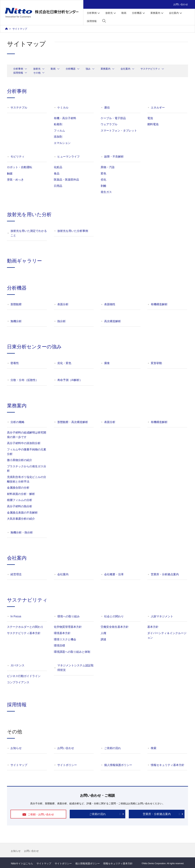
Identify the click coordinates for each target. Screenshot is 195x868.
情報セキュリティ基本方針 (168, 765)
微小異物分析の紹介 (20, 460)
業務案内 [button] (155, 13)
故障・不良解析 (114, 157)
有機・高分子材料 (65, 118)
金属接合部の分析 (18, 488)
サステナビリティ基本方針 (24, 633)
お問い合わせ (181, 4)
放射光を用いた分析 (29, 214)
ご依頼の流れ (113, 748)
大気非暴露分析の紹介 (21, 519)
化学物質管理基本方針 (68, 627)
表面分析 (63, 304)
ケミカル (63, 108)
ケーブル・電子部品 (113, 118)
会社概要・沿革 (114, 574)
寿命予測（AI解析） (70, 380)
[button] (104, 21)
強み (88, 69)
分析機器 (71, 69)
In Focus (16, 616)
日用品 (58, 186)
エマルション (62, 143)
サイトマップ (19, 765)
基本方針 (153, 627)
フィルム (59, 131)
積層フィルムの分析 (20, 500)
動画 (124, 13)
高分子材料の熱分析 (20, 506)
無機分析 (16, 321)
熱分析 (62, 321)
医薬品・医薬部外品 (66, 180)
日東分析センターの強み (34, 347)
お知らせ (16, 748)
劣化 (103, 180)
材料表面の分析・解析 (21, 494)
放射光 (37, 69)
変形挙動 (156, 363)
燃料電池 (153, 124)
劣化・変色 (64, 363)
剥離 (103, 186)
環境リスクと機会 (65, 639)
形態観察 (16, 304)
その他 (37, 73)
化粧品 (58, 167)
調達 (103, 639)
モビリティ (17, 157)
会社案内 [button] (174, 13)
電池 (150, 118)
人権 (103, 633)
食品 (57, 173)
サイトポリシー (67, 765)
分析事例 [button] (92, 13)
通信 (107, 108)
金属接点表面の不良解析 (22, 513)
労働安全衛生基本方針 (115, 627)
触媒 (10, 173)
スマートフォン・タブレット (119, 131)
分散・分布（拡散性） (24, 380)
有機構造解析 (159, 304)
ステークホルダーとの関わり (25, 627)
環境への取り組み (68, 616)
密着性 (15, 363)
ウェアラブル (109, 124)
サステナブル (19, 108)
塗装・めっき (15, 180)
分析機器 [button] (137, 13)
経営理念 (16, 574)
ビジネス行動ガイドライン (24, 676)
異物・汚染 (108, 167)
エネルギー (158, 108)
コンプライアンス (18, 682)
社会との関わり (114, 616)
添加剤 (58, 137)
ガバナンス (17, 665)
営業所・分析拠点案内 (165, 574)
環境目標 (59, 646)
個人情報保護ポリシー (118, 765)
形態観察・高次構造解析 (73, 422)
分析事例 (18, 69)
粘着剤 (58, 124)
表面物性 (110, 304)
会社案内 (125, 69)
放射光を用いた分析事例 (73, 231)
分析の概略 (17, 422)
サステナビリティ (150, 69)
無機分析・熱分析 (22, 532)
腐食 (107, 363)
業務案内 (106, 69)
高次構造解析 (113, 321)
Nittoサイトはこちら (22, 863)
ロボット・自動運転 (20, 167)
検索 (154, 748)
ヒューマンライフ (68, 157)
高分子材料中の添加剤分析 (24, 443)
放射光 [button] (109, 13)
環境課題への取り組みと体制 (72, 652)
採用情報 (92, 21)
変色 (103, 173)
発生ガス (106, 192)
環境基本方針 (62, 633)
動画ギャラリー (24, 261)
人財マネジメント (162, 616)
